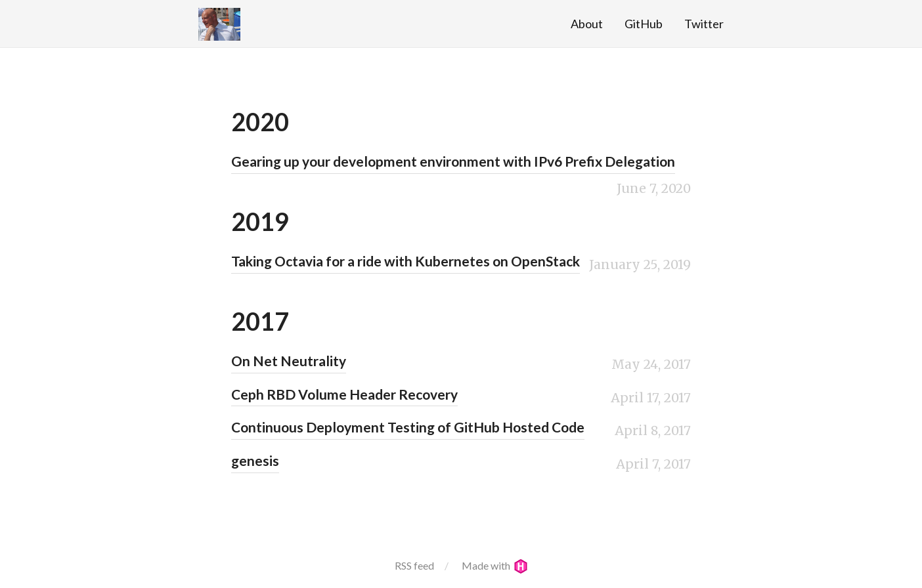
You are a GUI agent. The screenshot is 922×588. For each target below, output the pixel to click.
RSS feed (414, 565)
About (587, 24)
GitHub (644, 24)
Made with (495, 565)
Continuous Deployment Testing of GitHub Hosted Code (408, 427)
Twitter (704, 24)
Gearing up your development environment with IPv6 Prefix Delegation (453, 161)
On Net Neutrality (289, 361)
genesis (255, 460)
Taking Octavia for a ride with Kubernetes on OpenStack (406, 261)
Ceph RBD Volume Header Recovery (344, 394)
